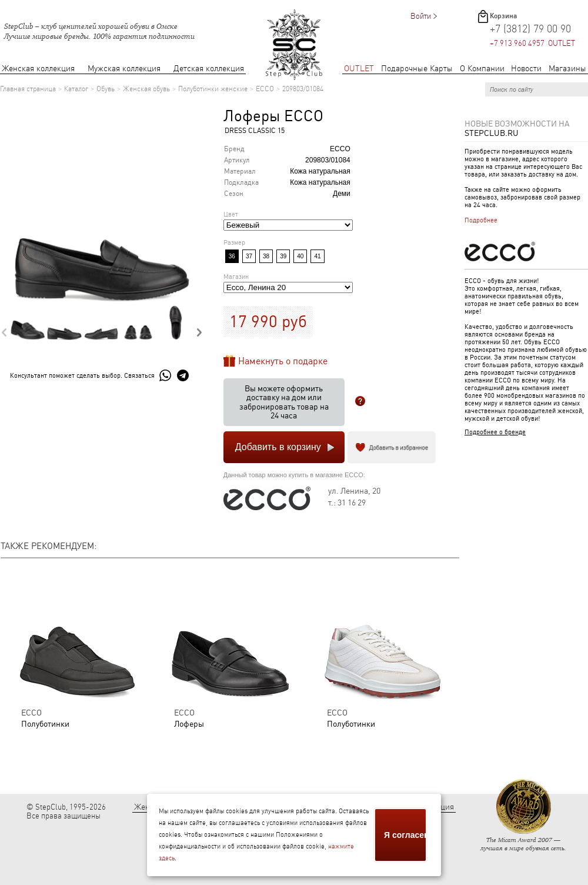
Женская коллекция (38, 69)
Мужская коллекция (124, 69)
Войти (421, 16)
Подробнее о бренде (495, 432)
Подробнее (481, 220)
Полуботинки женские (213, 89)
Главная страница (28, 89)
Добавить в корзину (278, 447)
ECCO (265, 89)
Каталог (76, 89)
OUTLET (359, 69)
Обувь (106, 89)
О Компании (482, 69)
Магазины (567, 69)
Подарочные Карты (417, 69)
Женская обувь (146, 89)
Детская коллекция (209, 69)
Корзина (503, 16)
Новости (526, 69)
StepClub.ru (492, 133)
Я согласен (406, 835)
